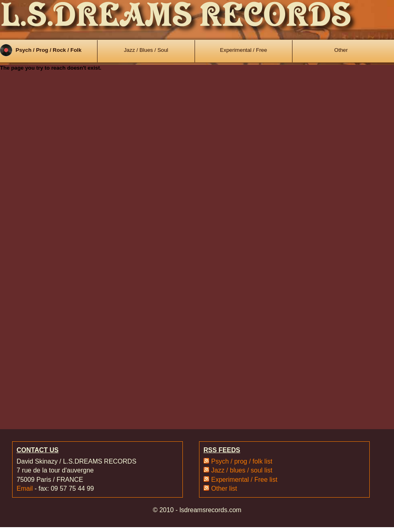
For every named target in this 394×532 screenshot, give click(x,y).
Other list (224, 488)
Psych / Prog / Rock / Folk (49, 50)
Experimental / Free (244, 50)
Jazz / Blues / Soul (146, 50)
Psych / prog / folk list (242, 461)
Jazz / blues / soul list (242, 470)
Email (25, 488)
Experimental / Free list (244, 480)
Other (341, 50)
